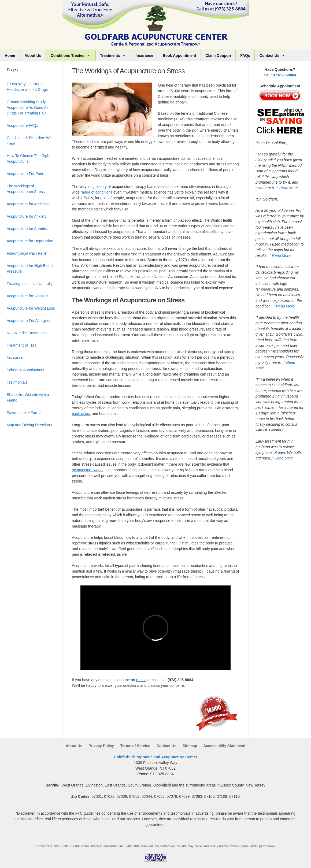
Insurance (145, 55)
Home (10, 55)
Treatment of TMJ (21, 345)
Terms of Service (135, 746)
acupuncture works (88, 470)
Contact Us (275, 55)
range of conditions (97, 192)
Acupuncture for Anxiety (27, 216)
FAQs (245, 55)
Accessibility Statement (224, 746)
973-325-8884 (285, 75)
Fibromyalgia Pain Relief (27, 253)
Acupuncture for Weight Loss (31, 308)
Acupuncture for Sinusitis (27, 296)
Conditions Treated (73, 55)
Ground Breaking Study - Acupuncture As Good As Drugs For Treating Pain (28, 107)
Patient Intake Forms (24, 413)
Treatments (115, 55)
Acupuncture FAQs (23, 125)
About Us (33, 55)
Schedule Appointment (25, 370)
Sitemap (190, 746)
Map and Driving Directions (29, 425)
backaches (81, 414)
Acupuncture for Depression (30, 241)
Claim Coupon (218, 55)
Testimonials (17, 382)
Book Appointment (179, 55)
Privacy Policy (101, 746)
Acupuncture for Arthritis (27, 229)
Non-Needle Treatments (27, 333)
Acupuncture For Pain (25, 174)
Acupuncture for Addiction (28, 204)
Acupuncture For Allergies (28, 321)
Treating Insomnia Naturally (30, 284)
